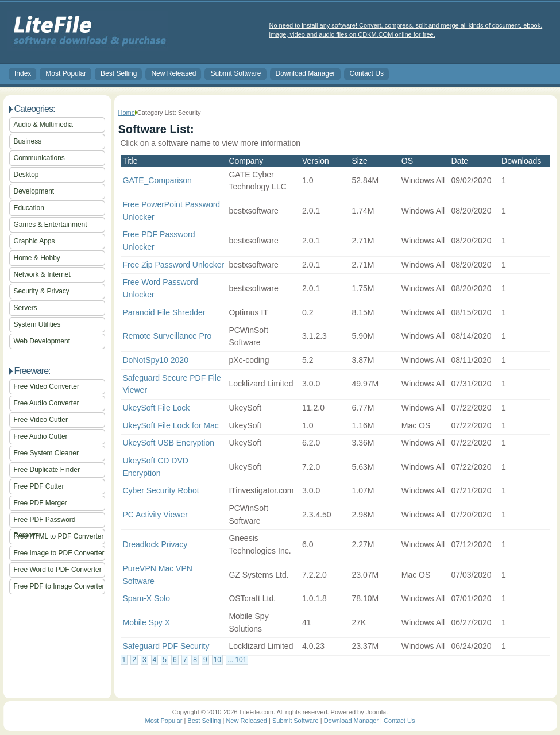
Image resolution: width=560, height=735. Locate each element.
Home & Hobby (37, 258)
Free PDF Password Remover (45, 522)
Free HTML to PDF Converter (59, 536)
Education (29, 208)
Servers (26, 308)
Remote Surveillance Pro (167, 336)
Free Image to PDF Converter (59, 553)
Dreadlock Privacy (155, 544)
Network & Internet (42, 274)
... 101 (237, 660)
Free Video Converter (47, 386)
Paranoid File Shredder (164, 312)
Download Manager (306, 73)
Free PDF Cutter (39, 486)
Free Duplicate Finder (47, 470)
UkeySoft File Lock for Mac (171, 425)
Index (23, 73)
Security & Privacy (42, 291)
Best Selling (119, 73)
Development (34, 191)
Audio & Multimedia (43, 125)
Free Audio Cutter (41, 436)
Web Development (42, 341)
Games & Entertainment (51, 225)
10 (217, 660)
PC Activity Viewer (155, 514)
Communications (39, 158)
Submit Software (235, 73)
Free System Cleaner (46, 453)
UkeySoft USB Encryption (169, 443)
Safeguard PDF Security (166, 646)
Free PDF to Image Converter (59, 586)
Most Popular (66, 73)
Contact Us (367, 73)
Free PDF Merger (40, 503)
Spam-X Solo (146, 598)
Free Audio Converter (47, 403)
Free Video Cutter (41, 420)
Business (28, 141)
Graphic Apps (34, 241)
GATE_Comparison (157, 180)
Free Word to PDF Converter (58, 570)
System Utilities (37, 324)
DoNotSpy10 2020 (156, 360)
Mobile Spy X (146, 622)
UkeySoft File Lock (157, 408)
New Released (173, 73)
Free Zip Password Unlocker (174, 265)
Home (127, 113)
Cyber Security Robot (161, 490)
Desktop (26, 175)
